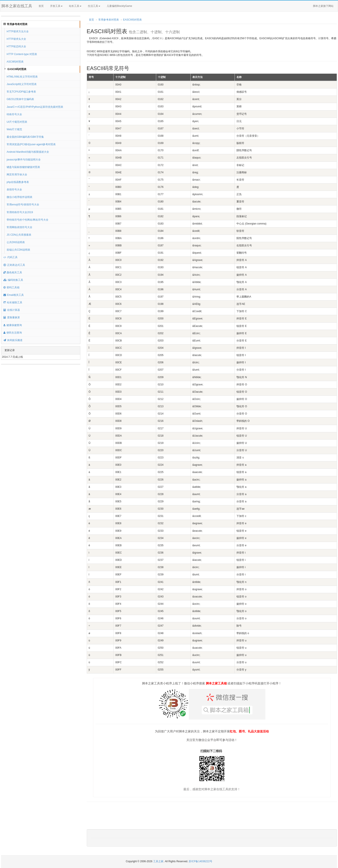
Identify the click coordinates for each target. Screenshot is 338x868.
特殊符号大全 (14, 114)
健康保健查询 (13, 325)
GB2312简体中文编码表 (20, 99)
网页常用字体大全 (17, 175)
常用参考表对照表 (15, 24)
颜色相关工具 (13, 272)
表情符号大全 (14, 190)
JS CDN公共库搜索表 (19, 235)
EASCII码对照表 (17, 69)
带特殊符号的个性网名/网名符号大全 (28, 220)
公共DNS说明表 (16, 242)
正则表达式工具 (14, 265)
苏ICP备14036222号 (200, 861)
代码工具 (10, 257)
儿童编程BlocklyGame (123, 6)
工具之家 (158, 861)
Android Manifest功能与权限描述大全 (28, 152)
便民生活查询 (13, 333)
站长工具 (75, 6)
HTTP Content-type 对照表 (22, 54)
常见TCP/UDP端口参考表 (21, 92)
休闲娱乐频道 (13, 340)
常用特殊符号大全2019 (20, 212)
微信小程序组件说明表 (19, 197)
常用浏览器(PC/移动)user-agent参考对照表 (31, 144)
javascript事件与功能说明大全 (24, 160)
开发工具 (56, 6)
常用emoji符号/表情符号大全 (23, 205)
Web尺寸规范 (14, 129)
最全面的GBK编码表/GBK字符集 (25, 137)
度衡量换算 (12, 317)
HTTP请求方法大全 (18, 31)
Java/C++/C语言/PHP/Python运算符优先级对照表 (35, 107)
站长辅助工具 (13, 302)
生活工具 (94, 6)
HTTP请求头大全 (16, 39)
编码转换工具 (13, 280)
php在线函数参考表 (18, 182)
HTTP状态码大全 (16, 46)
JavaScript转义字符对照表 (22, 84)
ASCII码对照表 (15, 62)
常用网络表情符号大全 (19, 227)
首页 (41, 6)
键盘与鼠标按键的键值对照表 (23, 167)
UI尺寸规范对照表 (17, 122)
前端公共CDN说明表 (18, 250)
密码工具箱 (11, 287)
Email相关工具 (14, 295)
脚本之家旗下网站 (323, 6)
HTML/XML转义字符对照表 (22, 77)
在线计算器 (12, 310)
